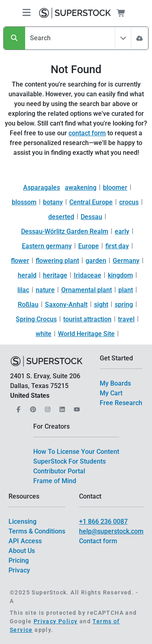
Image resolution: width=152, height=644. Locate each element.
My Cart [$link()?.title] (111, 393)
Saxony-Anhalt (66, 305)
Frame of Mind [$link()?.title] (55, 481)
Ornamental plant (87, 290)
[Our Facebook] (17, 407)
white (44, 334)
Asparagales (42, 188)
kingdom (120, 275)
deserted (61, 217)
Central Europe (91, 202)
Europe (89, 246)
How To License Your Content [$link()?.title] (76, 452)
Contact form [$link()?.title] (98, 541)
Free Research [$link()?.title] (121, 403)
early (122, 231)
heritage (55, 275)
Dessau (91, 217)
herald (27, 275)
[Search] (14, 38)
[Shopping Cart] (126, 13)
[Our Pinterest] (32, 407)
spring (124, 305)
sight (101, 305)
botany (53, 202)
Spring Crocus (36, 319)
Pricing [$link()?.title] (19, 561)
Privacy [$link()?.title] (19, 570)
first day (117, 246)
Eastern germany (47, 246)
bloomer (115, 188)
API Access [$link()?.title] (25, 541)
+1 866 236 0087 (103, 521)
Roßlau (28, 305)
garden (96, 261)
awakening (81, 188)
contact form (87, 133)
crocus (129, 202)
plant (126, 290)
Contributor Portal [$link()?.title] (59, 471)
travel (126, 319)
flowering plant (57, 261)
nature (45, 290)
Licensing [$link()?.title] (22, 521)
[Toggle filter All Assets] (123, 38)
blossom (24, 202)
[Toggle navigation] (27, 13)
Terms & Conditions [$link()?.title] (37, 531)
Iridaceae (88, 275)
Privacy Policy (56, 621)
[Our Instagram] (47, 407)
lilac (23, 290)
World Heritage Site (86, 334)
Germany (126, 261)
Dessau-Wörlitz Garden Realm (65, 231)
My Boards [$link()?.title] (115, 383)
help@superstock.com (111, 531)
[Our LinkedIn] (61, 407)
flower (20, 261)
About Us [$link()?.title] (22, 551)
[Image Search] (139, 38)
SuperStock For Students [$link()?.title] (70, 461)
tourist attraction (87, 319)
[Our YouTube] (76, 407)
